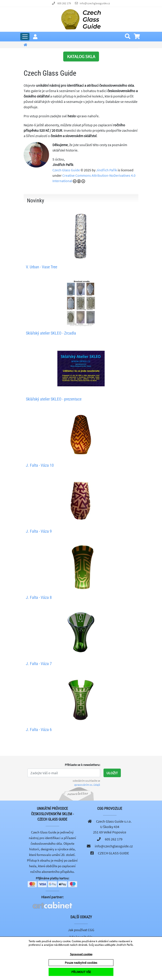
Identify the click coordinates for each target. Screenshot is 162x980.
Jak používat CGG (81, 930)
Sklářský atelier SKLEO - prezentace (54, 399)
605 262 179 (64, 3)
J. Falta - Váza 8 (39, 597)
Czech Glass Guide (66, 170)
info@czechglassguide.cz (95, 3)
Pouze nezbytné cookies (81, 963)
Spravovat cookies (81, 954)
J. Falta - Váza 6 (39, 730)
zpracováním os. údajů (87, 785)
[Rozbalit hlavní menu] (25, 37)
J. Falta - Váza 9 (39, 531)
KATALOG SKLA (81, 56)
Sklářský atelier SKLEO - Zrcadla (51, 333)
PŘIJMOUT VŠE (81, 972)
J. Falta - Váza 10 (40, 465)
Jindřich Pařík (107, 170)
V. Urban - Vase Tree (42, 267)
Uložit (112, 773)
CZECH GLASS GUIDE (113, 853)
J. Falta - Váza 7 (39, 664)
